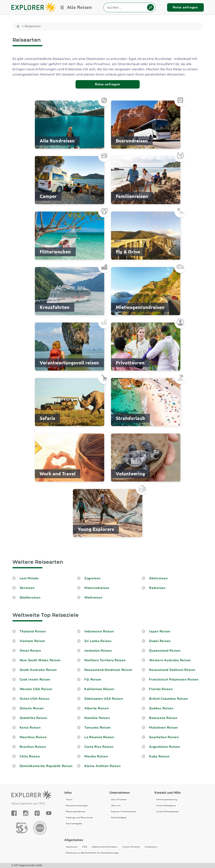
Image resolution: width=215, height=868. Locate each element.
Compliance (151, 847)
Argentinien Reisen (165, 747)
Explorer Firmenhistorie (123, 812)
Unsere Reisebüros (166, 805)
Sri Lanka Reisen (98, 641)
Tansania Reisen (97, 728)
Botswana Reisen (163, 718)
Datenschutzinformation (105, 847)
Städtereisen (30, 598)
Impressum (72, 847)
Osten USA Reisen (35, 699)
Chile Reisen (30, 756)
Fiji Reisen (93, 679)
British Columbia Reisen (168, 699)
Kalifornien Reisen (99, 689)
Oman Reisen (30, 651)
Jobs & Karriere (119, 799)
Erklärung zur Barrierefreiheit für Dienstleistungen (92, 853)
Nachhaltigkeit (119, 818)
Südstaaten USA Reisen (104, 699)
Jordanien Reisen (98, 651)
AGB (85, 847)
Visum (69, 799)
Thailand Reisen (33, 631)
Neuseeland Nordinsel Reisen (108, 670)
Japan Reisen (160, 631)
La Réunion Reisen (99, 737)
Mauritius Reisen (33, 737)
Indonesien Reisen (99, 631)
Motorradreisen (97, 588)
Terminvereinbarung (167, 799)
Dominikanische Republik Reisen (46, 766)
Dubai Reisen (160, 641)
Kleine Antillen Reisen (102, 766)
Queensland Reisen (165, 651)
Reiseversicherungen (77, 805)
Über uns (116, 805)
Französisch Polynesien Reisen (174, 679)
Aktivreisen (158, 578)
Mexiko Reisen (96, 756)
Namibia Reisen (97, 718)
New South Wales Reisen (40, 660)
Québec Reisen (161, 708)
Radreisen (158, 588)
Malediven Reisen (163, 728)
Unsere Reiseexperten (168, 812)
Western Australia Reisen (170, 660)
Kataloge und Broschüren (79, 818)
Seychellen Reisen (164, 737)
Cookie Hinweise (131, 847)
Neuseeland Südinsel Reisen (172, 670)
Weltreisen (93, 598)
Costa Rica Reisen (99, 747)
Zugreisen (92, 578)
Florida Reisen (161, 689)
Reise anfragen (185, 7)
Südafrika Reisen (33, 718)
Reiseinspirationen (76, 812)
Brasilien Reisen (33, 747)
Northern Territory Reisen (105, 660)
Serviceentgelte (74, 824)
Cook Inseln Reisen (35, 679)
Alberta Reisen (97, 708)
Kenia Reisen (30, 728)
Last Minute (29, 578)
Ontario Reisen (32, 708)
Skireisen (28, 588)
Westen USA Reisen (36, 689)
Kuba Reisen (159, 756)
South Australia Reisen (38, 670)
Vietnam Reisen (32, 641)
